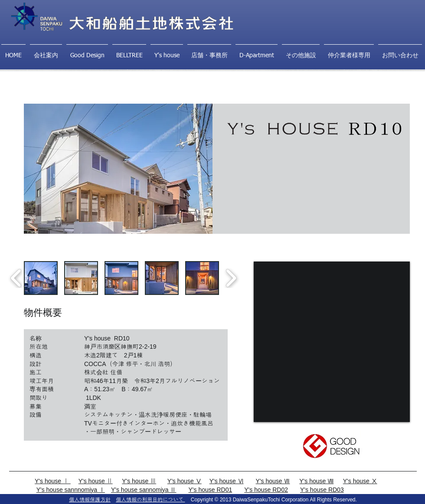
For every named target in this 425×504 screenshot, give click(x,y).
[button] (41, 278)
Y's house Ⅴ (185, 481)
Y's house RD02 (266, 490)
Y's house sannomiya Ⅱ (144, 490)
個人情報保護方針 (90, 500)
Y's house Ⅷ (316, 481)
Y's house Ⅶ (273, 481)
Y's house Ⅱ (96, 481)
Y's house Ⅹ (360, 481)
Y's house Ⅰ (53, 481)
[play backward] (16, 278)
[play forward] (231, 278)
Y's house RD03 (322, 490)
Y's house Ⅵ (227, 481)
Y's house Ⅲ (139, 481)
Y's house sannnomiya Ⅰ (71, 490)
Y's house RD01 (211, 490)
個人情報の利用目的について (150, 500)
